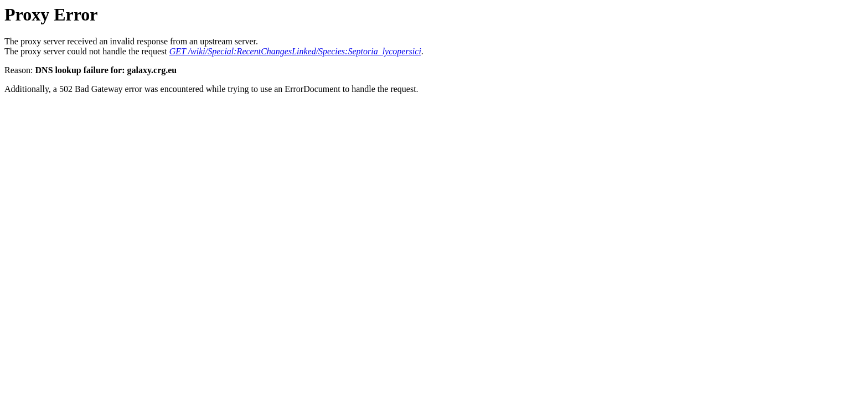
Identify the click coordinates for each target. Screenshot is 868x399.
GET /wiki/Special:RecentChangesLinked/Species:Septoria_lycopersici (295, 51)
